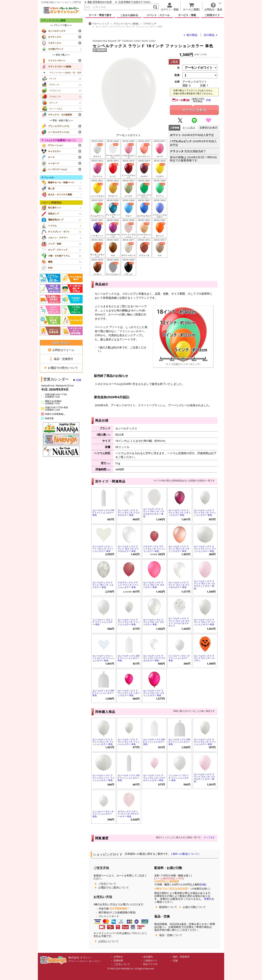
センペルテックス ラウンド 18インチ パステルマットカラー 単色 (205, 585)
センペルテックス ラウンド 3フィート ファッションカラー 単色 (205, 549)
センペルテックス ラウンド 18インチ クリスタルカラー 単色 (128, 549)
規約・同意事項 (181, 957)
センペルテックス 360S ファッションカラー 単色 (103, 693)
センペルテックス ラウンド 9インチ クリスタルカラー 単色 (129, 513)
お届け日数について (194, 907)
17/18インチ (150, 24)
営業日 (208, 899)
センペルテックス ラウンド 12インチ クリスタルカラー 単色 (179, 585)
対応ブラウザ (150, 964)
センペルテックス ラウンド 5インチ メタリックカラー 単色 (129, 693)
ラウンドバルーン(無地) (126, 24)
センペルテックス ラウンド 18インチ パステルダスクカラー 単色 (154, 513)
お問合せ (118, 957)
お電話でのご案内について (114, 888)
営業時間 (118, 961)
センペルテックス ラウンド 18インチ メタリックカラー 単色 (179, 549)
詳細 (79, 380)
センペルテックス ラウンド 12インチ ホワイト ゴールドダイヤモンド (179, 622)
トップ (100, 24)
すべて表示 (189, 128)
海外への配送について (185, 854)
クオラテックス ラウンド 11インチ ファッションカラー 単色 (128, 585)
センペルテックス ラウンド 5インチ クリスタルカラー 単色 (154, 658)
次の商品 (209, 35)
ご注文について (107, 884)
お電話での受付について (61, 368)
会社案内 (148, 957)
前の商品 (192, 35)
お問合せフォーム (61, 350)
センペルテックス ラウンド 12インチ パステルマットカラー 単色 (205, 778)
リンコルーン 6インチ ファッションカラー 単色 (179, 658)
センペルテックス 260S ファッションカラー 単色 (129, 658)
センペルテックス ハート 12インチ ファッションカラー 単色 (103, 549)
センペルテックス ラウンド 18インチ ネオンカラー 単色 (154, 585)
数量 (177, 75)
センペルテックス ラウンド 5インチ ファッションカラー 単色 (129, 622)
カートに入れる (194, 110)
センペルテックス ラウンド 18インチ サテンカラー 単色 (154, 622)
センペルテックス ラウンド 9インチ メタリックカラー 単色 (179, 513)
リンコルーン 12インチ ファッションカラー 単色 (103, 622)
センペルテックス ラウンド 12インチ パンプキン (205, 658)
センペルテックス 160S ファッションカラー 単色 (103, 513)
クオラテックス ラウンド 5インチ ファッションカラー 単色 (154, 549)
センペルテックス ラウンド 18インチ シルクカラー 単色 (103, 585)
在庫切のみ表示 (209, 128)
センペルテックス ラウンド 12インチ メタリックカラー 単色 (154, 693)
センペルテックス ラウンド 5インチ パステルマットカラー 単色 (154, 778)
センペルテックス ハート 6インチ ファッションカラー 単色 (103, 658)
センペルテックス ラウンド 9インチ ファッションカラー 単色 (205, 513)
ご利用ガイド (150, 961)
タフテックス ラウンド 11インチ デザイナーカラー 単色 (128, 814)
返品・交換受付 (61, 359)
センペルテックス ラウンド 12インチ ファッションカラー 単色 (205, 622)
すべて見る (209, 837)
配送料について (168, 907)
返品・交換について (171, 935)
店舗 (121, 2)
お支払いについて (108, 941)
